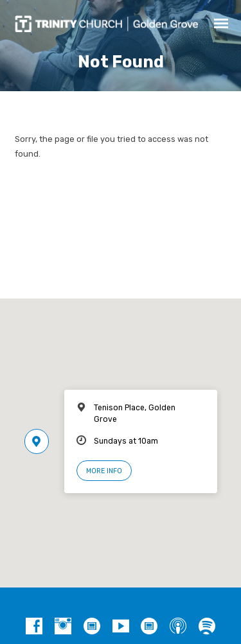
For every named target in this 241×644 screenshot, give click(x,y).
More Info (104, 471)
